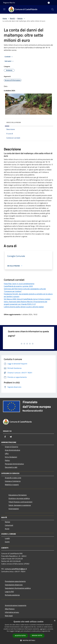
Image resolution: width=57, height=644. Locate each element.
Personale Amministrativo (14, 464)
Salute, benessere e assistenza (20, 505)
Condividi (9, 57)
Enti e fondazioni (11, 457)
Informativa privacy (12, 612)
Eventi (7, 542)
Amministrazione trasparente (16, 605)
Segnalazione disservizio (14, 585)
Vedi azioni (9, 61)
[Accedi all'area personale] (49, 3)
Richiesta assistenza (12, 595)
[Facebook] (5, 437)
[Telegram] (11, 437)
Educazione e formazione (18, 495)
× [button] (55, 621)
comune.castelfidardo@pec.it (16, 569)
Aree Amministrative (12, 450)
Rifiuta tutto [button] (37, 635)
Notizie (20, 18)
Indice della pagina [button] (14, 122)
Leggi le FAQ (9, 592)
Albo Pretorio (10, 609)
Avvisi (7, 529)
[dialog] (28, 631)
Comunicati (9, 525)
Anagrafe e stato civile (13, 478)
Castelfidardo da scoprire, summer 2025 (18, 286)
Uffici (7, 454)
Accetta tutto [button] (20, 636)
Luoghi (7, 538)
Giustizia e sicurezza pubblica (19, 498)
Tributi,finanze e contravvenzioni (20, 502)
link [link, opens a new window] (49, 631)
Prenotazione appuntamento (15, 581)
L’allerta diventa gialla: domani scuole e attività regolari (24, 307)
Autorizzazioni (14, 509)
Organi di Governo (11, 447)
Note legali (9, 616)
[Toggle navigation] (4, 9)
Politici (7, 460)
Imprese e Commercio (13, 481)
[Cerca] (53, 9)
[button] (28, 640)
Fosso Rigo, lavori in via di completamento (19, 284)
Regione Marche (9, 3)
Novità (12, 18)
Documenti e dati (11, 467)
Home (5, 18)
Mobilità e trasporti (12, 485)
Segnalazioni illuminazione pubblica (18, 588)
